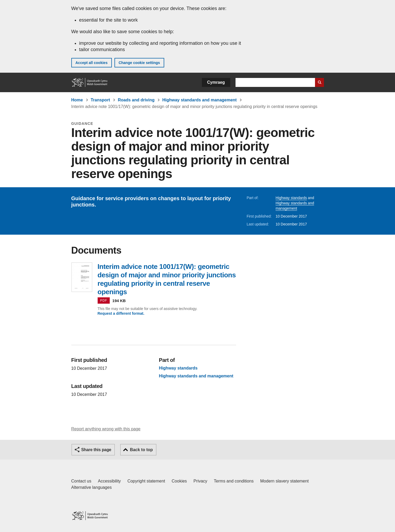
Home (77, 100)
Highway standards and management (200, 100)
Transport (100, 100)
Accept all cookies (92, 63)
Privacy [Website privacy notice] (200, 481)
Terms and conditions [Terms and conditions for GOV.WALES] (234, 481)
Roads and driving (136, 100)
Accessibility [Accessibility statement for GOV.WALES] (109, 481)
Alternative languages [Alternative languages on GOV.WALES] (92, 487)
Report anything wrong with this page (106, 429)
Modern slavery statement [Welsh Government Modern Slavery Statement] (284, 481)
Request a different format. (121, 313)
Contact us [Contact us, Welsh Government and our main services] (81, 481)
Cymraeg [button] (216, 82)
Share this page (96, 450)
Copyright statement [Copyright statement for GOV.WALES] (146, 481)
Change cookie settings (139, 63)
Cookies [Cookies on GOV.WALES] (179, 481)
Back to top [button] (141, 450)
